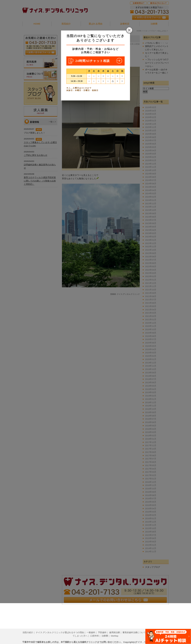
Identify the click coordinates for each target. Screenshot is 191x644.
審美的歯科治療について (134, 628)
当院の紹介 (28, 628)
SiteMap (115, 631)
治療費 (105, 631)
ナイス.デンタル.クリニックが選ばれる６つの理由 (60, 628)
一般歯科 (91, 628)
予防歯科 (102, 628)
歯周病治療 (115, 628)
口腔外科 (95, 631)
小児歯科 (153, 628)
